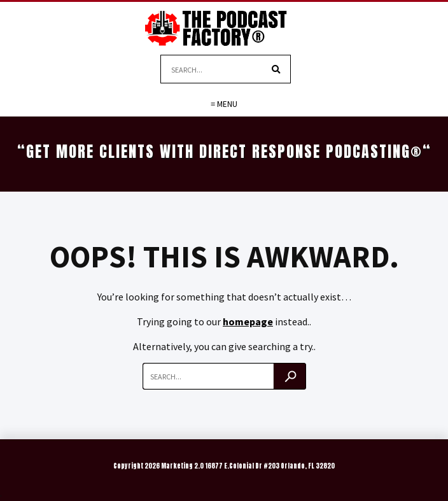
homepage (248, 321)
